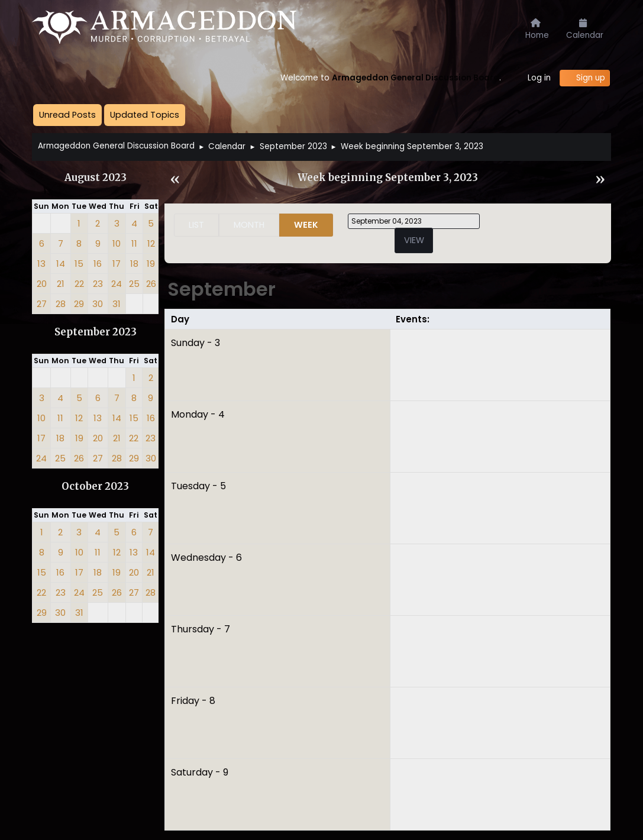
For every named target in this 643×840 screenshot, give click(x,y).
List (196, 225)
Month (249, 225)
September (222, 289)
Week (306, 225)
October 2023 (95, 487)
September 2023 (96, 332)
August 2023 (96, 178)
